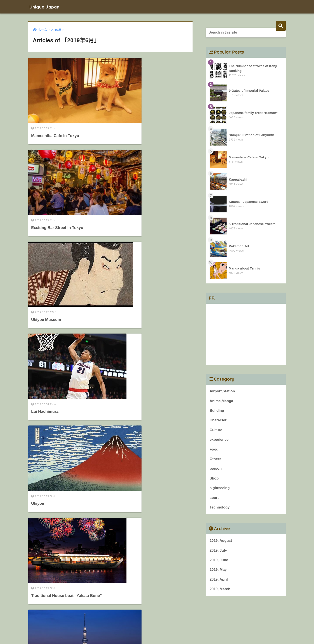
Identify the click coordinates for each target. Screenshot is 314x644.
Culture (216, 430)
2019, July (218, 551)
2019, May (218, 571)
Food (214, 450)
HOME (157, 626)
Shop (214, 479)
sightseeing (220, 489)
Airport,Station (222, 391)
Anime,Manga (221, 401)
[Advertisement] (246, 334)
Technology (220, 508)
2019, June (219, 561)
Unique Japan (47, 7)
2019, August (221, 541)
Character (218, 420)
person (216, 469)
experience (219, 440)
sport (214, 498)
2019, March (220, 590)
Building (217, 411)
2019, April (219, 580)
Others (215, 459)
